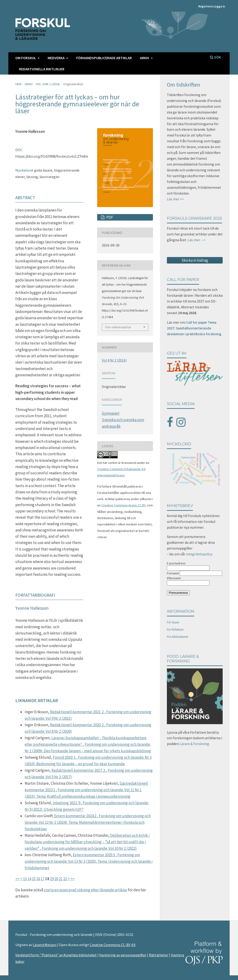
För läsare (173, 622)
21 (61, 879)
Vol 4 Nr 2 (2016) (48, 84)
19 (52, 879)
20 (56, 879)
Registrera (205, 6)
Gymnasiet (111, 413)
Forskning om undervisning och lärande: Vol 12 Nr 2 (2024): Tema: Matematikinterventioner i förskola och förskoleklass (88, 822)
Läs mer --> (197, 240)
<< (17, 879)
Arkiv (145, 58)
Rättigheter (159, 955)
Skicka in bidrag (195, 260)
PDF (109, 217)
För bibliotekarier (178, 637)
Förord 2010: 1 (64, 757)
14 (29, 879)
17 (43, 879)
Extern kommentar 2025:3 (94, 855)
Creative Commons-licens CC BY (123, 505)
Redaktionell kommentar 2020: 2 (77, 725)
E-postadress (176, 563)
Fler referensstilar (118, 327)
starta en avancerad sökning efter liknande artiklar (85, 890)
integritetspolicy (199, 554)
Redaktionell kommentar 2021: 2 (77, 712)
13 (25, 879)
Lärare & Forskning (194, 744)
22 (65, 879)
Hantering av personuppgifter (123, 955)
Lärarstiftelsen (45, 945)
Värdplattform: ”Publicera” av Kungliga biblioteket (56, 955)
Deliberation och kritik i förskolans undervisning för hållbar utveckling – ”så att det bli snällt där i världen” (87, 842)
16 (38, 879)
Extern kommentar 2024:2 (76, 816)
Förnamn (173, 573)
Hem (18, 84)
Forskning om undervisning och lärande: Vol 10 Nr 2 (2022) (89, 848)
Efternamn (174, 578)
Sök (215, 57)
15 (34, 879)
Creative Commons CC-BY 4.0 (113, 945)
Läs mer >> (175, 199)
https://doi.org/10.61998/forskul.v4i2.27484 (52, 156)
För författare (175, 630)
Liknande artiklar (37, 700)
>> (73, 879)
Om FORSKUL (26, 58)
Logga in (219, 6)
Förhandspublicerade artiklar (104, 58)
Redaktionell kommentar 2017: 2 (79, 770)
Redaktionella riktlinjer (42, 69)
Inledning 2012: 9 (67, 803)
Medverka (56, 58)
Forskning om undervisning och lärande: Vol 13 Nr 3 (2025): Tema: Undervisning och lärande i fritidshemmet (89, 861)
